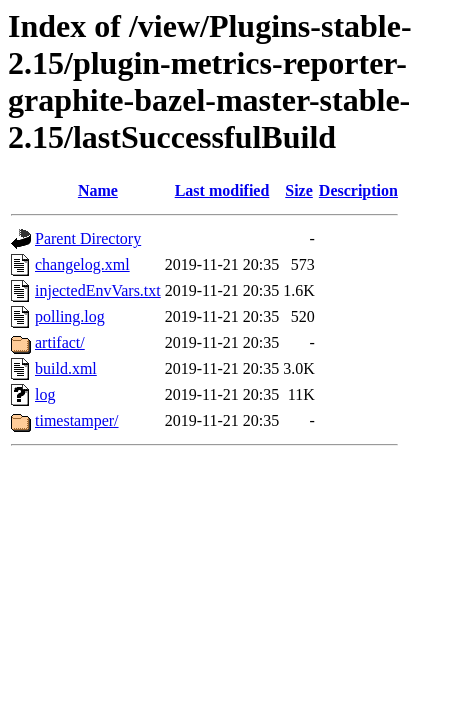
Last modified (222, 190)
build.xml (66, 368)
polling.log (70, 316)
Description (358, 190)
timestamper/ (77, 420)
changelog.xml (82, 264)
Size (299, 190)
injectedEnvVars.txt (98, 290)
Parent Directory (88, 238)
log (45, 394)
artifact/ (60, 342)
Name (98, 190)
